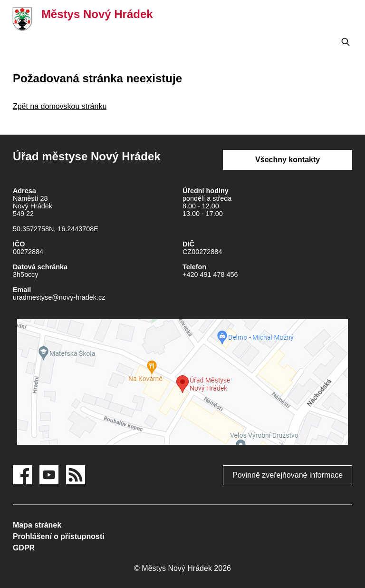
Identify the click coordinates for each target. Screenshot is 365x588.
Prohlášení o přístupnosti (59, 536)
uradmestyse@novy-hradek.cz (59, 297)
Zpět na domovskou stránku (60, 106)
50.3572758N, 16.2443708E (56, 229)
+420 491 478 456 (210, 274)
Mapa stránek (37, 525)
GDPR (24, 548)
